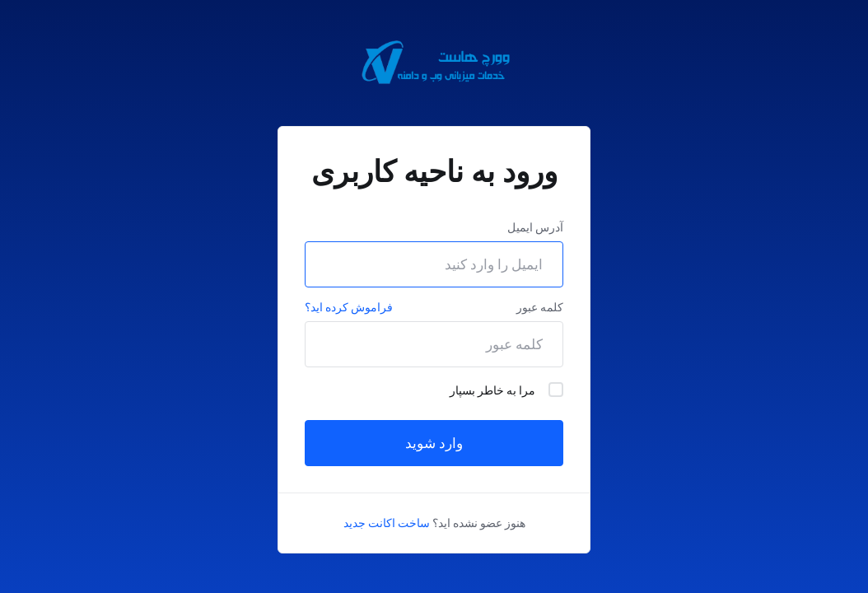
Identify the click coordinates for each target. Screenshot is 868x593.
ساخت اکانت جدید (387, 523)
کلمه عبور (540, 307)
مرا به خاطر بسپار (506, 390)
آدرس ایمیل (535, 227)
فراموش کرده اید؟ (349, 307)
